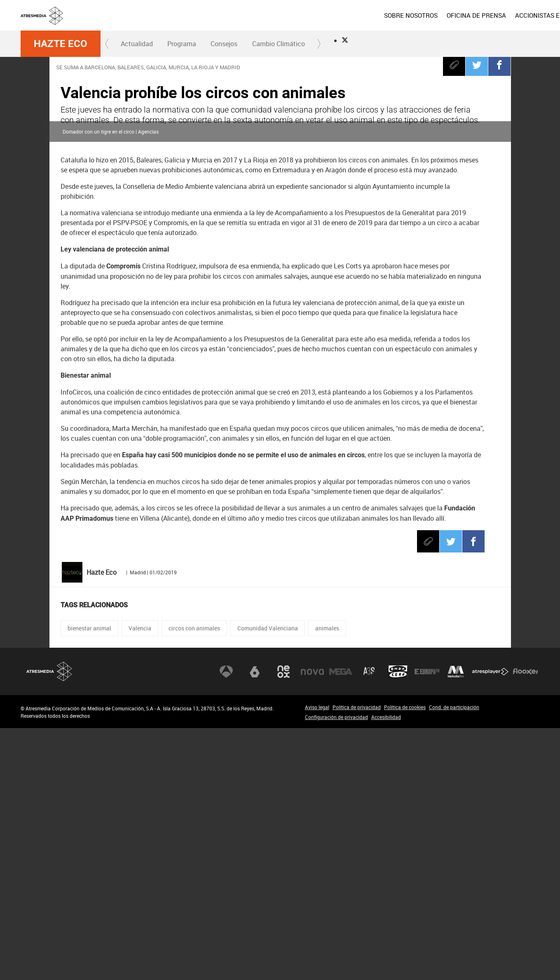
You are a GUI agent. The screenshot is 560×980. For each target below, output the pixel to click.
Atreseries (370, 924)
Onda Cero (398, 924)
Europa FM (427, 924)
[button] (107, 44)
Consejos (224, 44)
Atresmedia (49, 923)
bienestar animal (89, 880)
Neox (284, 924)
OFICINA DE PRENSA (417, 15)
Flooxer (525, 924)
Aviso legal (317, 959)
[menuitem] (351, 15)
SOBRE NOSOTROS (351, 15)
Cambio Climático (279, 44)
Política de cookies (405, 959)
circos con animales (194, 880)
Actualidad (137, 44)
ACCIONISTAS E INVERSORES (497, 15)
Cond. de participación (454, 959)
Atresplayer (490, 924)
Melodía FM (456, 924)
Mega (341, 924)
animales (327, 880)
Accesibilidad (386, 969)
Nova (312, 924)
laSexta (255, 924)
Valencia (140, 880)
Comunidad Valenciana (268, 880)
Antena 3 (226, 924)
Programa (182, 44)
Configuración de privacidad (336, 969)
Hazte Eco (61, 44)
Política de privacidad (357, 959)
